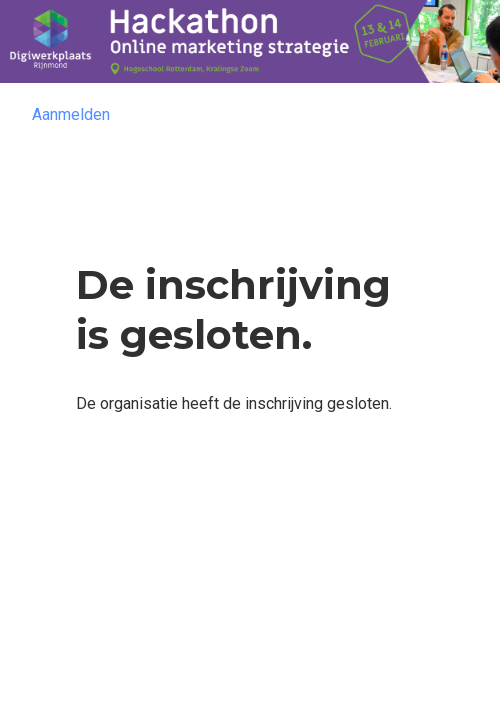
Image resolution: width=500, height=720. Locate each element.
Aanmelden (71, 114)
